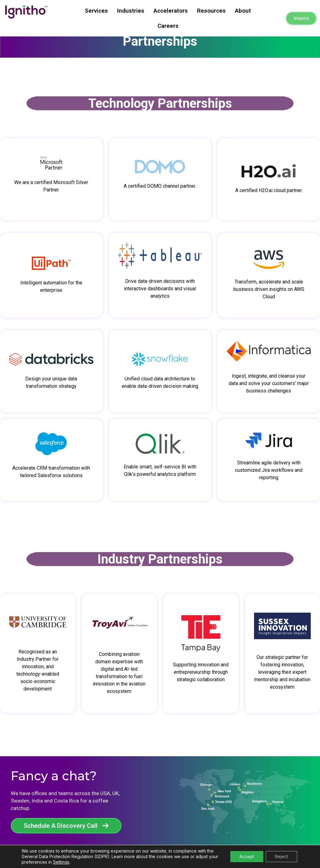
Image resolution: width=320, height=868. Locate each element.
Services (96, 11)
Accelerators (171, 11)
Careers (168, 26)
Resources (211, 11)
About (243, 11)
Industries (131, 11)
